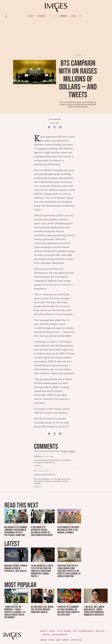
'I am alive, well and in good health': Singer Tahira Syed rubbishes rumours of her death (94, 611)
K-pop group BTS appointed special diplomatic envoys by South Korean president (42, 531)
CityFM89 (51, 640)
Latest (31, 16)
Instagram (67, 631)
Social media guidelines (86, 631)
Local (73, 16)
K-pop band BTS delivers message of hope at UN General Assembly (68, 530)
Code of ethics (100, 631)
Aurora (58, 640)
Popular (72, 453)
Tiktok (75, 631)
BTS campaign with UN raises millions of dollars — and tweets (78, 79)
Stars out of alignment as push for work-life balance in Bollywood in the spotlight (68, 611)
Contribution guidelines (59, 635)
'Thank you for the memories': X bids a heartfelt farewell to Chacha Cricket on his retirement (15, 612)
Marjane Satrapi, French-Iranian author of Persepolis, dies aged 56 (16, 568)
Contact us (44, 631)
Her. (81, 16)
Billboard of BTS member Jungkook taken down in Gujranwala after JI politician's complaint (16, 531)
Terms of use (46, 635)
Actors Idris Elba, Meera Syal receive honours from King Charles (42, 610)
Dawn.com (43, 640)
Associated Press (56, 119)
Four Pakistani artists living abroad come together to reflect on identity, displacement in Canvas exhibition (69, 571)
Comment (64, 16)
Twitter (60, 631)
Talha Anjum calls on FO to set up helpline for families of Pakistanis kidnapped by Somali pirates (42, 571)
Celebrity (42, 16)
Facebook (52, 631)
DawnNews (65, 640)
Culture (53, 16)
